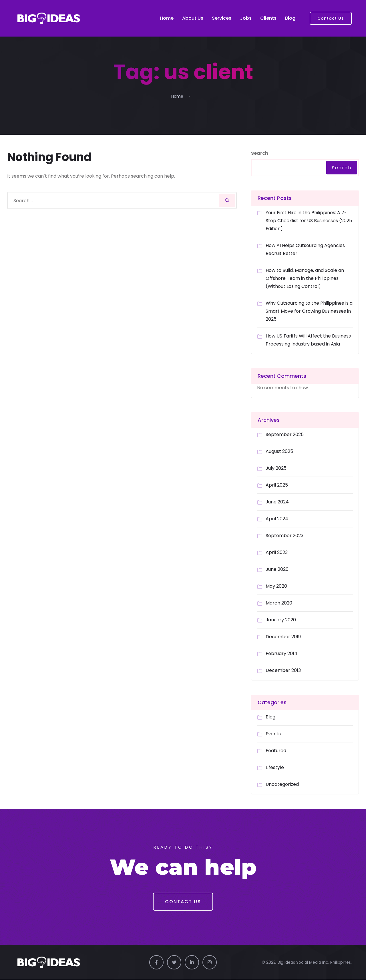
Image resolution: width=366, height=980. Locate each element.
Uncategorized (282, 784)
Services (222, 18)
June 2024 (277, 502)
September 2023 (285, 536)
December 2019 (283, 637)
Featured (276, 751)
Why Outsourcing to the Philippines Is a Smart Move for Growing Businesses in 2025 (309, 311)
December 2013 (283, 670)
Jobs (246, 18)
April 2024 (277, 519)
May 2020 (276, 586)
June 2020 (277, 569)
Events (273, 734)
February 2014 (282, 653)
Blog (290, 18)
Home (167, 18)
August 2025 (279, 451)
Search (260, 153)
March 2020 (279, 603)
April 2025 (277, 485)
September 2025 (285, 434)
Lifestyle (275, 767)
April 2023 (277, 552)
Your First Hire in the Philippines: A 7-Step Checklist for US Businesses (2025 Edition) (309, 221)
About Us (193, 18)
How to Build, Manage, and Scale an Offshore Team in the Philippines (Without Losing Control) (305, 278)
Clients (268, 18)
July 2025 (276, 468)
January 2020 (281, 620)
